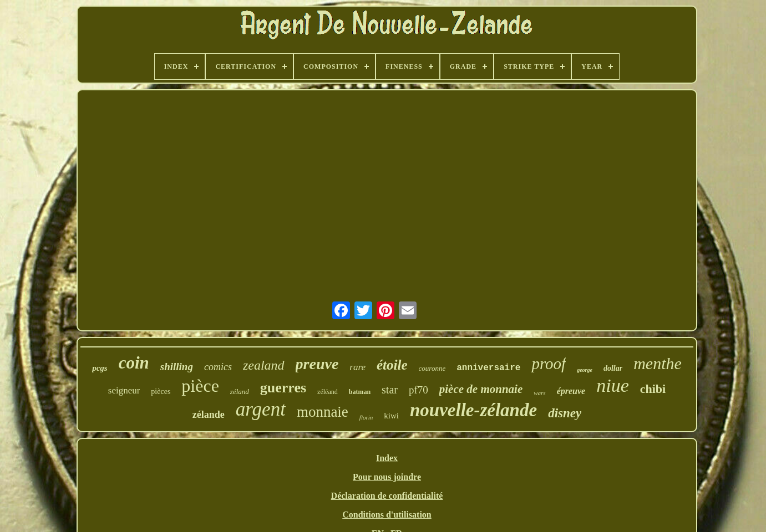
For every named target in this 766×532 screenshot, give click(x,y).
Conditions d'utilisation (387, 515)
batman (360, 392)
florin (366, 417)
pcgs (100, 368)
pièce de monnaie (481, 389)
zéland (240, 392)
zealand (264, 365)
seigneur (124, 390)
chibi (653, 389)
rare (357, 367)
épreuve (571, 391)
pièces (161, 392)
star (390, 390)
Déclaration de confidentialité (387, 496)
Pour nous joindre (387, 477)
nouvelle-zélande (473, 410)
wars (539, 393)
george (585, 370)
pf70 (418, 390)
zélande (209, 415)
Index (387, 458)
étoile (392, 365)
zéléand (328, 392)
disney (565, 413)
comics (218, 367)
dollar (613, 368)
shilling (177, 367)
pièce (200, 386)
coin (134, 363)
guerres (283, 388)
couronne (432, 368)
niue (613, 385)
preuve (317, 364)
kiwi (391, 416)
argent (261, 409)
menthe (658, 363)
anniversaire (488, 368)
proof (549, 364)
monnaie (323, 412)
